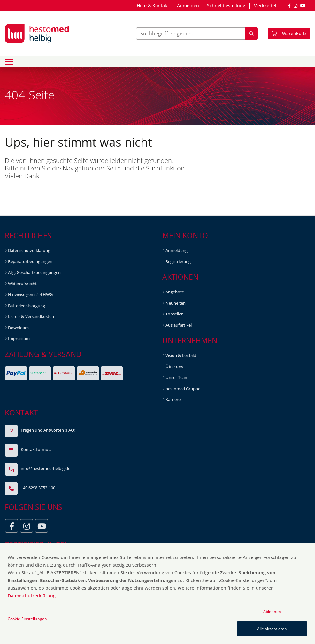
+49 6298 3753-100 (38, 488)
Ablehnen (272, 612)
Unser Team (177, 377)
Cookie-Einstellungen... (29, 619)
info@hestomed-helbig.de (46, 468)
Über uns (174, 367)
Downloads (19, 328)
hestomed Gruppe (183, 389)
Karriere (173, 399)
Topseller (174, 314)
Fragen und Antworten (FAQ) (48, 430)
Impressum (19, 338)
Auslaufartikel (179, 325)
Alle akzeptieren (272, 629)
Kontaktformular (37, 449)
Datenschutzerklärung (29, 250)
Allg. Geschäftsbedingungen (34, 272)
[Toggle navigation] (9, 62)
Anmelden (188, 6)
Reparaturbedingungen (30, 261)
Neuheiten (176, 303)
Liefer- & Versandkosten (31, 316)
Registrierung (178, 261)
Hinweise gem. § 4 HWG (30, 294)
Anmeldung (177, 250)
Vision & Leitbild (181, 355)
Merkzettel (265, 6)
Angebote (175, 292)
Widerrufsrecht (22, 284)
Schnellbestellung (226, 6)
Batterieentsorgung (27, 306)
